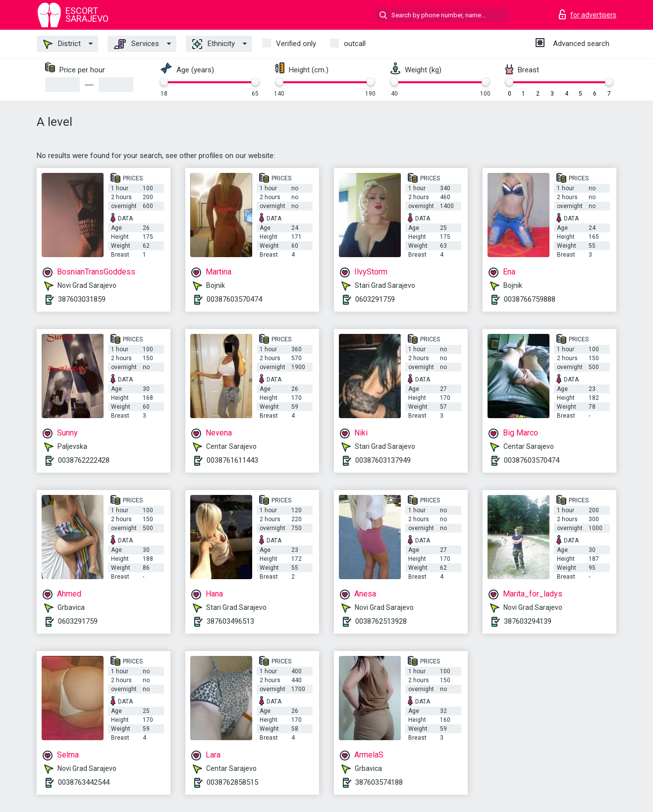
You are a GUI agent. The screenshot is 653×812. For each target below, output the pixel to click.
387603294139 (528, 621)
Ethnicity (214, 44)
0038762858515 (232, 782)
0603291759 (375, 299)
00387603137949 (383, 460)
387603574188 (379, 782)
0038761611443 (232, 460)
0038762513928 (381, 621)
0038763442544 (84, 782)
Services (136, 44)
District (62, 44)
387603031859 (82, 299)
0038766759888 (530, 299)
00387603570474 (234, 299)
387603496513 (230, 621)
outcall (355, 44)
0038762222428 (84, 460)
